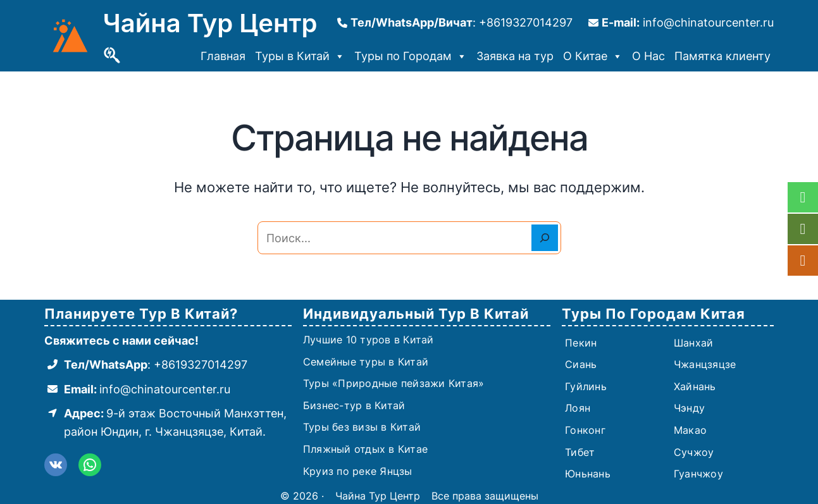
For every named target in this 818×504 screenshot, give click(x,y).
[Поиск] (112, 56)
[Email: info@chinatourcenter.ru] (137, 390)
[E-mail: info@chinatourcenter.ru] (681, 23)
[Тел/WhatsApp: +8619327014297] (146, 365)
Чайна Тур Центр (210, 23)
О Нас (648, 56)
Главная (223, 56)
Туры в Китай (300, 56)
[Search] (545, 238)
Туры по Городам (411, 56)
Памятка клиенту (722, 56)
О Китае (593, 56)
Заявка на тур (515, 56)
